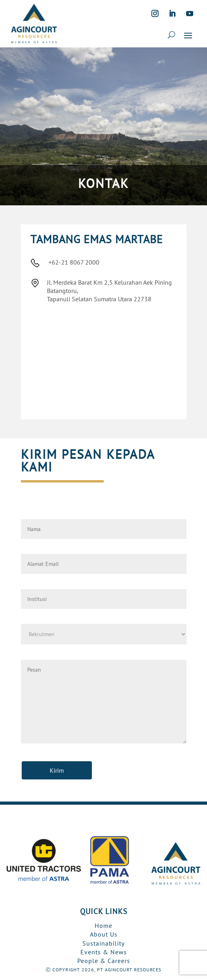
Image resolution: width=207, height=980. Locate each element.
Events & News (104, 952)
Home (103, 926)
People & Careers (104, 961)
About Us (104, 934)
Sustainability (103, 943)
